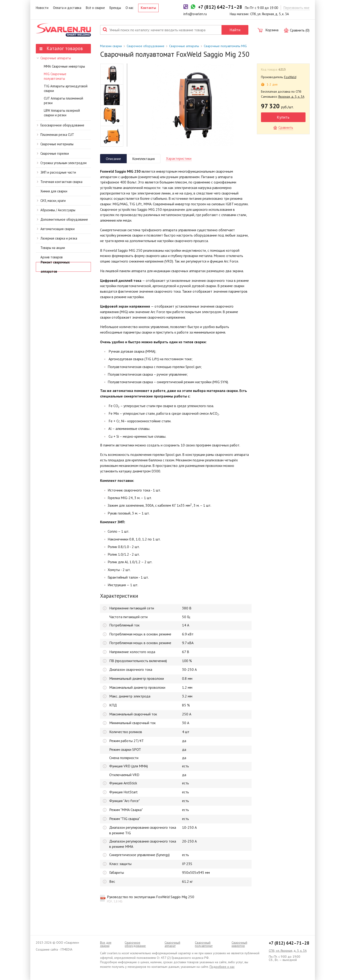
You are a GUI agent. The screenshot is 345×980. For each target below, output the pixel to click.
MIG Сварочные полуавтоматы (55, 76)
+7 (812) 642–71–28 (289, 943)
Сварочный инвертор (239, 944)
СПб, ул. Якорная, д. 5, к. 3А (288, 951)
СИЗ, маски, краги (51, 201)
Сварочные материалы (55, 144)
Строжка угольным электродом (62, 163)
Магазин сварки (111, 46)
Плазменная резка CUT (56, 135)
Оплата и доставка (67, 8)
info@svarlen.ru (195, 14)
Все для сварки (106, 944)
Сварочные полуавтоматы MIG (225, 46)
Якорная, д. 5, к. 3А (291, 97)
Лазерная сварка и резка (57, 238)
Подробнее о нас (222, 967)
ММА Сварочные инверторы (64, 66)
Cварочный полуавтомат (204, 944)
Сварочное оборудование (146, 46)
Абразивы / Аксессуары (56, 210)
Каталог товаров (61, 48)
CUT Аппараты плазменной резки (63, 101)
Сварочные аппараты (54, 58)
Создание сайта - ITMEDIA (54, 949)
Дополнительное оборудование (62, 219)
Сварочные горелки (53, 153)
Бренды (115, 8)
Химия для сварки (54, 191)
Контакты (148, 8)
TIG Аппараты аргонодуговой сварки (66, 89)
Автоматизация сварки (56, 229)
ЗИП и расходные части (56, 172)
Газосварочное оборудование (61, 125)
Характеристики (179, 158)
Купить (283, 117)
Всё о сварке (95, 8)
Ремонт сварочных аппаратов (55, 267)
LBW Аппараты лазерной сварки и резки (62, 113)
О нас (130, 8)
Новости (42, 8)
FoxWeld (290, 77)
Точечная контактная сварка (60, 182)
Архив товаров (52, 257)
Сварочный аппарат (172, 944)
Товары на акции (53, 248)
